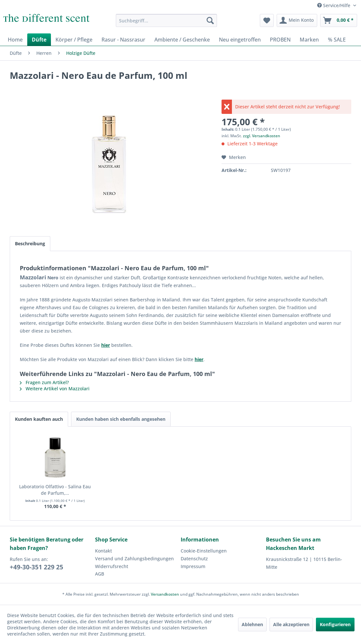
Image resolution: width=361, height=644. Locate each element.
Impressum (193, 566)
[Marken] (309, 40)
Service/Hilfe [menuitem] (334, 5)
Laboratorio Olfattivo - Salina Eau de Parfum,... (55, 490)
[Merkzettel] (267, 20)
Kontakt (103, 551)
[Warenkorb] (339, 20)
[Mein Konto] (297, 20)
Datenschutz (194, 559)
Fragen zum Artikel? (44, 382)
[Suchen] (210, 20)
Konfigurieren (335, 624)
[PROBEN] (280, 40)
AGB (100, 574)
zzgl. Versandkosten (262, 136)
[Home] (15, 40)
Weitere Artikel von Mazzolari (55, 389)
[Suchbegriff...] (166, 20)
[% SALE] (337, 40)
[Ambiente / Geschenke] (182, 40)
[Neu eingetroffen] (240, 40)
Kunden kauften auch (39, 419)
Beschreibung (30, 243)
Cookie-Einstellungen (204, 551)
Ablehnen (252, 624)
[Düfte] (39, 40)
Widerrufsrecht (112, 566)
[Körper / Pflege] (74, 40)
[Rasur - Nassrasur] (123, 40)
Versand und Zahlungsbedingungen (134, 559)
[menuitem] (166, 20)
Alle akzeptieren (291, 624)
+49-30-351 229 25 (36, 567)
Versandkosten (165, 594)
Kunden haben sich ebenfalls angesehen (121, 419)
